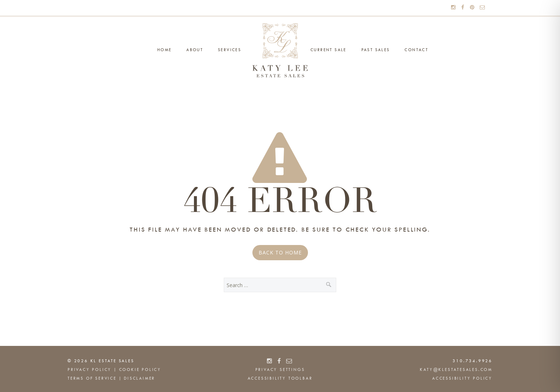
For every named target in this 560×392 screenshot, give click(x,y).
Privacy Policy (90, 370)
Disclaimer (139, 379)
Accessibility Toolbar (280, 379)
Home (165, 50)
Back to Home (280, 252)
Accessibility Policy (462, 379)
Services (230, 50)
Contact (416, 50)
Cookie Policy (140, 370)
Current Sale (328, 50)
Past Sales (376, 50)
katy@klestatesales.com (456, 370)
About (195, 50)
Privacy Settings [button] (280, 370)
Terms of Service (92, 379)
